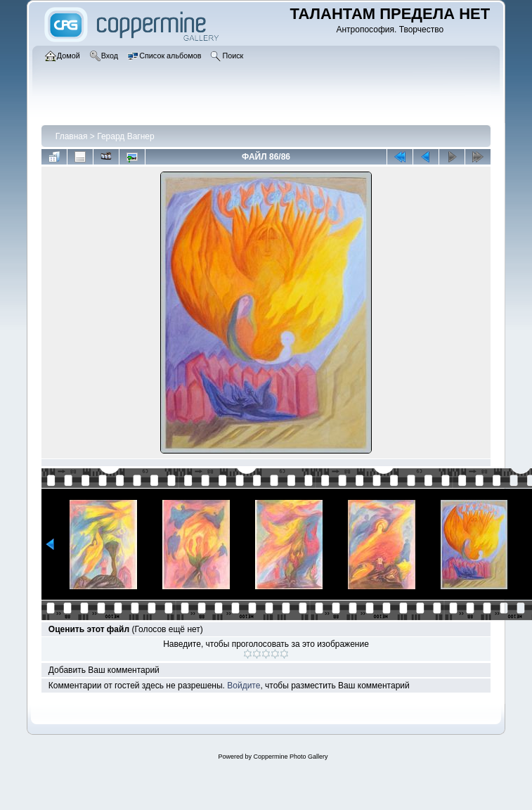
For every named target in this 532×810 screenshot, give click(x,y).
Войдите (244, 686)
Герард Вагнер (125, 136)
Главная (72, 136)
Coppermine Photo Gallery (290, 757)
